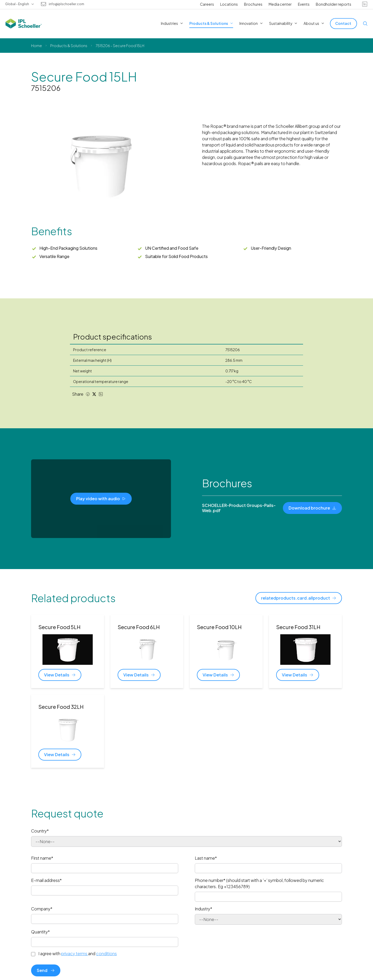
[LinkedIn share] (101, 394)
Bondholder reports (333, 4)
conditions (106, 953)
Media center (280, 4)
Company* (42, 909)
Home (37, 46)
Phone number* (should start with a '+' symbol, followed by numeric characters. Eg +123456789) (259, 883)
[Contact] (343, 23)
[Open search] (365, 24)
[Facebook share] (88, 394)
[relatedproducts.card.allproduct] (299, 598)
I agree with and (78, 954)
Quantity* (40, 932)
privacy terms (75, 953)
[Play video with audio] (101, 499)
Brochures (253, 4)
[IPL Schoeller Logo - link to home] (24, 24)
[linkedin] (365, 4)
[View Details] (60, 675)
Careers (207, 4)
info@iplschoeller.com (66, 4)
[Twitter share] (94, 394)
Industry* (203, 909)
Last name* (206, 858)
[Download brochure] (312, 508)
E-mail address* (46, 880)
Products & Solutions (69, 46)
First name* (42, 858)
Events (304, 4)
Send (46, 970)
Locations (229, 4)
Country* (40, 831)
